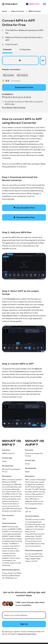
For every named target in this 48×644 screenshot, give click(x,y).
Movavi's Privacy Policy (27, 634)
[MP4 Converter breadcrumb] (35, 11)
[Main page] (10, 4)
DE (6, 97)
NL (19, 97)
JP (25, 97)
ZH (30, 97)
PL (22, 97)
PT (16, 97)
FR (9, 97)
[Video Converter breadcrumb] (18, 11)
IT (12, 97)
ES (14, 97)
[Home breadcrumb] (4, 11)
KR (27, 97)
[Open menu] (44, 4)
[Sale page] (33, 4)
